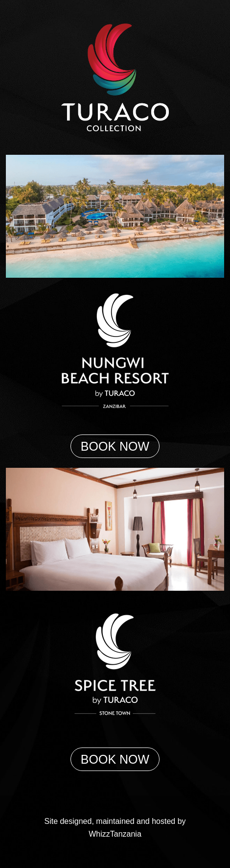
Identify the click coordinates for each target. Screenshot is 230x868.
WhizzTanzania (115, 834)
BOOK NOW (115, 446)
